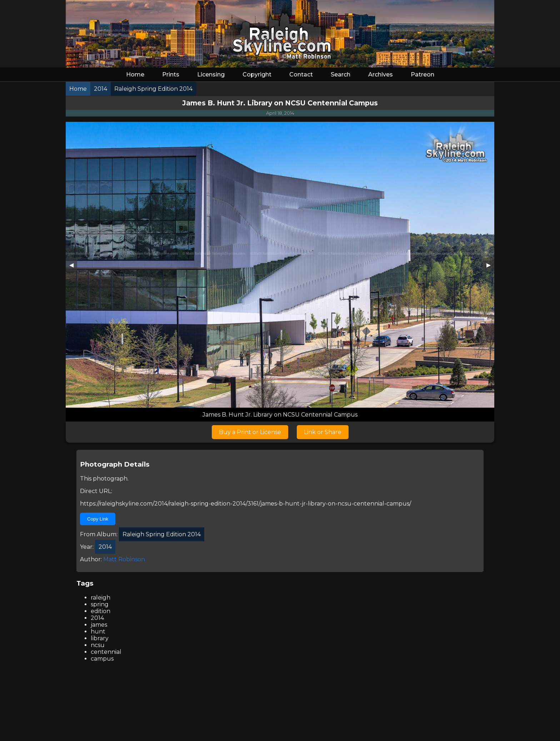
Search (341, 74)
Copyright (257, 74)
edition (101, 611)
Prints (171, 74)
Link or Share (323, 432)
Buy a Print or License (250, 432)
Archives (381, 74)
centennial (106, 652)
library (100, 638)
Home (135, 74)
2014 (97, 618)
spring (100, 604)
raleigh (101, 598)
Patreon (422, 74)
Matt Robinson (124, 559)
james (99, 625)
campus (102, 659)
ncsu (98, 645)
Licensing (211, 74)
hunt (98, 631)
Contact (301, 74)
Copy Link (98, 519)
